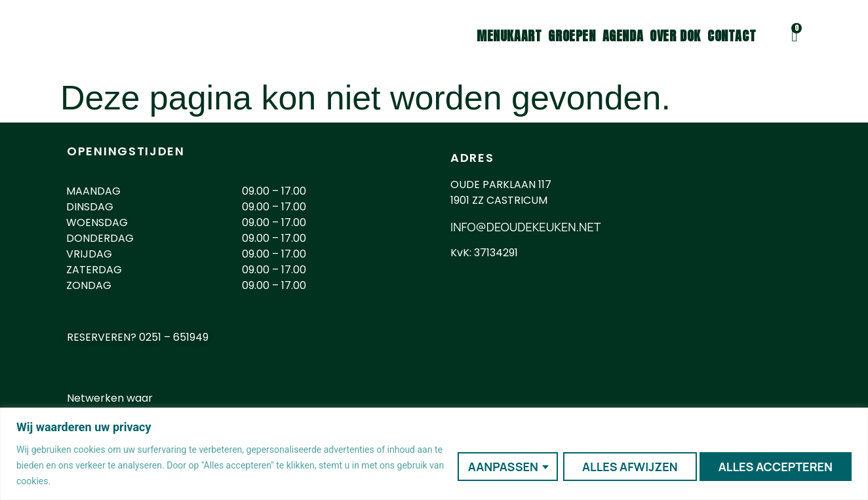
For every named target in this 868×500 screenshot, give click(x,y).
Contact (732, 36)
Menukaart (509, 36)
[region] (434, 454)
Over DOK (675, 36)
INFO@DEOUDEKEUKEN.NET (525, 227)
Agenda (623, 36)
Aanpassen (501, 465)
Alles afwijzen (627, 465)
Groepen (572, 36)
